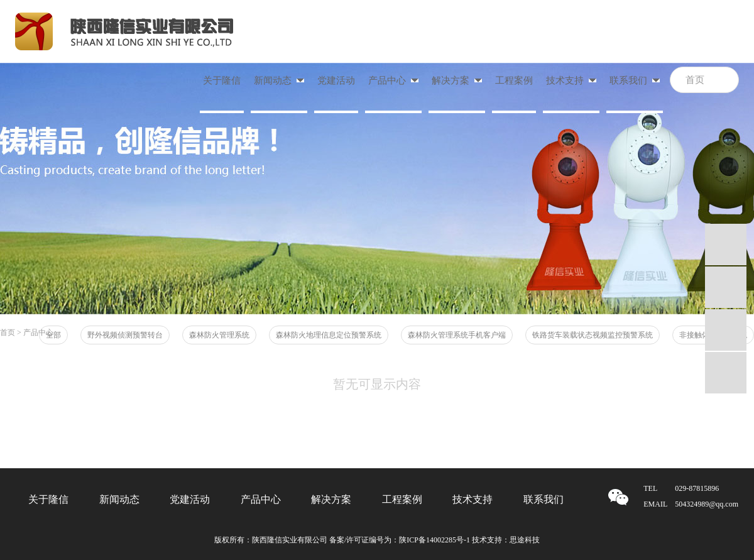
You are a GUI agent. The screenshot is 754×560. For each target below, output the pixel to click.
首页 (8, 332)
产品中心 (261, 499)
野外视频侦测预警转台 (125, 335)
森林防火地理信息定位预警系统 (329, 335)
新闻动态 (119, 499)
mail (726, 330)
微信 (726, 373)
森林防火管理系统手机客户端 (457, 335)
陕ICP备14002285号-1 (434, 540)
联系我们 (544, 499)
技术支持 (473, 499)
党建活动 (336, 80)
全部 (53, 335)
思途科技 (525, 540)
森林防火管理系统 (219, 335)
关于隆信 (222, 80)
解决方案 (331, 499)
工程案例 (514, 80)
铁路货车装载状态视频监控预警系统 (593, 335)
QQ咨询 (726, 244)
